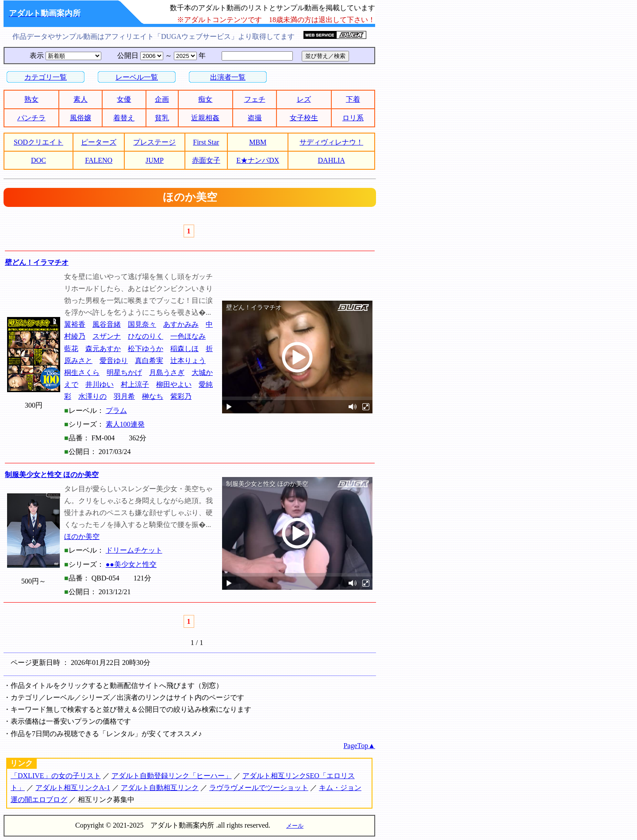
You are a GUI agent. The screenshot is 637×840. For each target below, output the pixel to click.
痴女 (205, 99)
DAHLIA (332, 160)
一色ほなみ (188, 336)
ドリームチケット (134, 550)
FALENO (99, 160)
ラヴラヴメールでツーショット (259, 788)
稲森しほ (184, 349)
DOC (38, 160)
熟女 (31, 99)
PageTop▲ (359, 746)
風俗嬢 (81, 118)
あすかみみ (181, 324)
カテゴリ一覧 (46, 77)
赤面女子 (206, 160)
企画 (162, 99)
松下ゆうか (146, 349)
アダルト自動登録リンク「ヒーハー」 (172, 776)
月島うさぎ (167, 372)
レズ (304, 99)
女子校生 (304, 118)
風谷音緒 (107, 324)
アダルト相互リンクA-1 (73, 788)
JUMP (155, 160)
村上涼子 (135, 384)
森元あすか (103, 349)
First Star (206, 142)
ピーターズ (99, 142)
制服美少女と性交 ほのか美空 (52, 475)
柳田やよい (174, 384)
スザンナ (107, 336)
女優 (124, 99)
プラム (116, 410)
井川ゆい (100, 384)
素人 (81, 99)
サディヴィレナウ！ (331, 142)
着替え (124, 118)
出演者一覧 (228, 77)
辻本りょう (188, 361)
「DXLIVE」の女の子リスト (56, 776)
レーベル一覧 (137, 77)
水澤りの (92, 396)
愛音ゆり (114, 361)
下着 (353, 99)
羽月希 (124, 396)
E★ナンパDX (258, 160)
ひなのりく (146, 336)
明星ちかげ (124, 372)
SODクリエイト (38, 142)
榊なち (153, 396)
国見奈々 (142, 324)
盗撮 (255, 118)
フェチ (255, 99)
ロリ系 (353, 118)
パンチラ (31, 118)
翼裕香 (75, 324)
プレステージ (154, 142)
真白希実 (149, 361)
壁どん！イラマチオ (37, 262)
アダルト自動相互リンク (160, 788)
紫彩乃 (181, 396)
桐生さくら (82, 372)
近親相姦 (205, 118)
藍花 (71, 349)
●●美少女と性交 (131, 564)
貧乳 (162, 118)
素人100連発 (125, 424)
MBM (258, 142)
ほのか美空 (82, 536)
